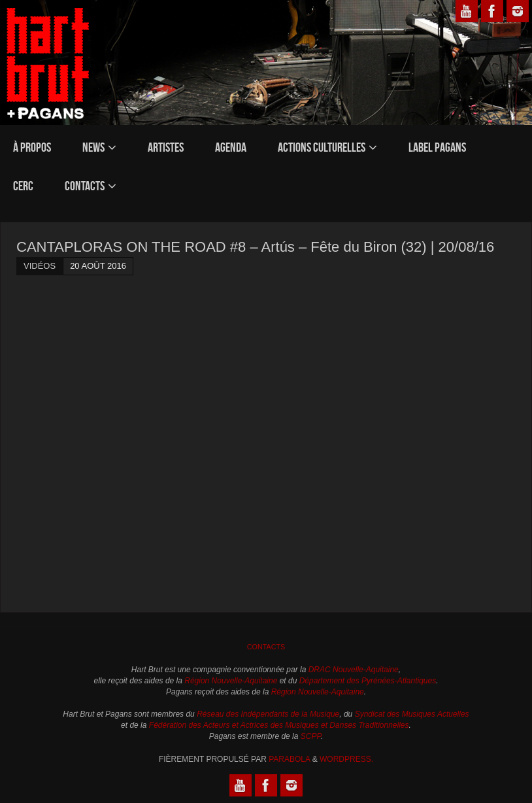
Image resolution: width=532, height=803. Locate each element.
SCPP (311, 736)
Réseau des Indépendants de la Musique (268, 714)
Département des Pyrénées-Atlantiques (368, 681)
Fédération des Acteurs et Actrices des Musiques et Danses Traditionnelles (279, 725)
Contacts (266, 647)
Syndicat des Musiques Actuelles (412, 714)
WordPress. (346, 759)
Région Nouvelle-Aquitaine (231, 681)
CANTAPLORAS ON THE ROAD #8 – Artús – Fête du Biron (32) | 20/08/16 (255, 247)
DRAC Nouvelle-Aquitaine (354, 670)
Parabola (289, 759)
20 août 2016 (98, 266)
